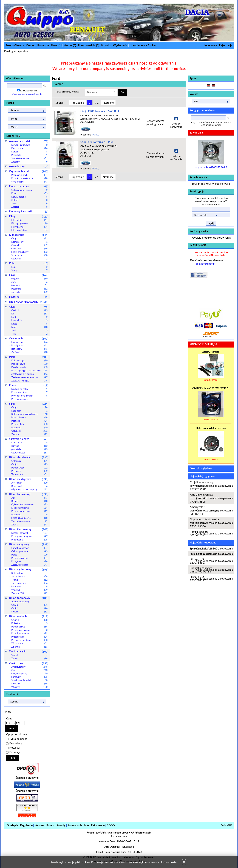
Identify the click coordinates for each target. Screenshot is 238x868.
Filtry (29, 216)
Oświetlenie (29, 338)
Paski (29, 357)
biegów (30, 279)
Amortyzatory (30, 667)
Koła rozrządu (30, 360)
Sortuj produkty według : (68, 92)
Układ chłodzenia (29, 457)
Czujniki (30, 238)
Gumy (30, 670)
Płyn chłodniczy (30, 392)
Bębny (30, 501)
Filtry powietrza (30, 230)
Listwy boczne (30, 197)
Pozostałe (30, 155)
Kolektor (30, 623)
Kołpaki (30, 152)
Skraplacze (30, 255)
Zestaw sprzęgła (30, 565)
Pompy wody (30, 468)
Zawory (30, 434)
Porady (61, 825)
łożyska (30, 446)
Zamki (30, 658)
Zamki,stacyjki (29, 651)
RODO (111, 825)
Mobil (30, 327)
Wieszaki (30, 590)
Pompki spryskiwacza (30, 178)
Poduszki (30, 421)
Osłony (30, 200)
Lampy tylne (30, 342)
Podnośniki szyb (30, 175)
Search (45, 86)
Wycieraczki (30, 182)
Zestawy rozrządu (30, 381)
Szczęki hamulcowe (30, 518)
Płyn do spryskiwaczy (30, 396)
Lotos (30, 324)
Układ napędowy (29, 544)
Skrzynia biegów (29, 439)
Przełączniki (30, 345)
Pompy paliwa (30, 627)
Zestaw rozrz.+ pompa (30, 374)
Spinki (30, 203)
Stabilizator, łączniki (30, 680)
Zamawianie (75, 825)
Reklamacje (98, 825)
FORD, (95, 135)
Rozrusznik (30, 486)
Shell (30, 330)
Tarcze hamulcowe (30, 521)
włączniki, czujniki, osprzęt (30, 489)
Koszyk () (70, 45)
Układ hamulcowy (29, 494)
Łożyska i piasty (30, 673)
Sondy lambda (30, 576)
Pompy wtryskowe (30, 630)
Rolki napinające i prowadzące (30, 371)
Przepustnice (30, 637)
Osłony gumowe (30, 551)
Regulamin (26, 825)
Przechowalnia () (89, 45)
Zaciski (30, 525)
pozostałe (30, 449)
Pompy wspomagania (30, 536)
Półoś (30, 555)
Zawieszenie (29, 663)
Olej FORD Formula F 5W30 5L (100, 111)
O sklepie (12, 825)
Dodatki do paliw (30, 389)
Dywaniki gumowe (30, 145)
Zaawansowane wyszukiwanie (27, 94)
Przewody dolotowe (30, 640)
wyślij (211, 223)
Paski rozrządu (30, 367)
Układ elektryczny (29, 479)
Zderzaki (30, 207)
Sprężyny (30, 677)
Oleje (19, 51)
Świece (30, 612)
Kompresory (30, 242)
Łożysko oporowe (30, 548)
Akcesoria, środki (29, 141)
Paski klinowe (30, 364)
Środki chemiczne (30, 158)
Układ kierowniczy (29, 529)
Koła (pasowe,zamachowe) (30, 414)
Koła (29, 263)
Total (30, 334)
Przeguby (30, 561)
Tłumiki (30, 580)
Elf (30, 314)
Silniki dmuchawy (30, 252)
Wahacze (30, 687)
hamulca (30, 285)
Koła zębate (30, 442)
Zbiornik (30, 647)
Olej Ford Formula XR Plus (97, 142)
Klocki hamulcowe (30, 508)
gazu (30, 282)
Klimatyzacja (29, 235)
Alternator (30, 483)
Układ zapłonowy (29, 598)
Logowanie (210, 45)
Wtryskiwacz (30, 643)
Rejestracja (226, 45)
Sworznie (30, 684)
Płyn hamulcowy (30, 399)
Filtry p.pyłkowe (30, 223)
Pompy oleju (30, 424)
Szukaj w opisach (29, 91)
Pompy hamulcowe (30, 511)
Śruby (30, 270)
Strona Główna (15, 45)
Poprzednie (77, 103)
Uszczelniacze (30, 453)
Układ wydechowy (29, 569)
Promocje (43, 45)
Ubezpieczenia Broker (143, 45)
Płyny (29, 385)
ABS (30, 498)
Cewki (30, 605)
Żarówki (30, 352)
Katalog (31, 45)
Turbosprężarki (30, 583)
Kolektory (30, 411)
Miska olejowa (30, 417)
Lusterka (29, 297)
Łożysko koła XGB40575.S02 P (211, 167)
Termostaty (30, 474)
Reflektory (30, 349)
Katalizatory (30, 573)
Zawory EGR (30, 593)
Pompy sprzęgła (30, 558)
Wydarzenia (120, 45)
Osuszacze (30, 248)
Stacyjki (30, 655)
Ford (27, 51)
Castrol (30, 310)
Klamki (30, 193)
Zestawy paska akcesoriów (30, 377)
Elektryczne (30, 148)
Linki (29, 275)
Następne (108, 103)
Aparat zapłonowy (30, 601)
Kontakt (106, 45)
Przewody (30, 471)
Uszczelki (30, 259)
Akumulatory (29, 166)
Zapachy (30, 162)
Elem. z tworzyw (29, 186)
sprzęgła (30, 292)
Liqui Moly (30, 320)
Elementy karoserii (29, 211)
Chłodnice (30, 461)
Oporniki (30, 245)
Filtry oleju (30, 220)
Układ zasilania (29, 616)
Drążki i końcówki (30, 533)
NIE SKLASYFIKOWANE (29, 302)
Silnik (29, 404)
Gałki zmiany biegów (30, 190)
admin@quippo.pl (206, 264)
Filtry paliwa (30, 227)
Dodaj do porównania (176, 125)
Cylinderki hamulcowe (30, 504)
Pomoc (51, 825)
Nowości (56, 45)
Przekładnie (30, 540)
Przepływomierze (30, 633)
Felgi (30, 267)
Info (87, 825)
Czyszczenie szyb (29, 171)
